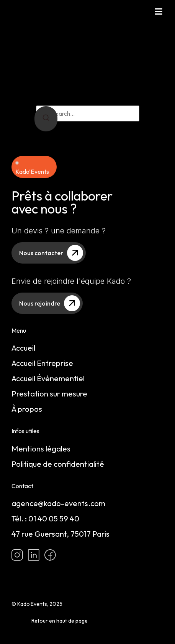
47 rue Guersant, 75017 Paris (61, 534)
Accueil (23, 348)
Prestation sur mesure (49, 394)
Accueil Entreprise (42, 363)
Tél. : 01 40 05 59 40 (45, 519)
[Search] (46, 119)
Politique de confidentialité (58, 464)
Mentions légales (41, 449)
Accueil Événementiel (48, 378)
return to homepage (108, 95)
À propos (27, 409)
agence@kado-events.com (58, 503)
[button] (159, 11)
